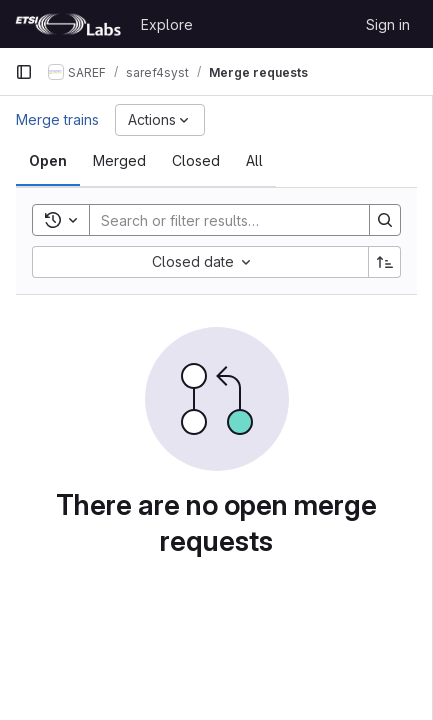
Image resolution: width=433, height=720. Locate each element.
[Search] (221, 220)
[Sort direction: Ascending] (385, 262)
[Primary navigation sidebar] (24, 72)
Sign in (388, 24)
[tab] (48, 161)
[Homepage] (68, 24)
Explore (167, 24)
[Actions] (160, 120)
